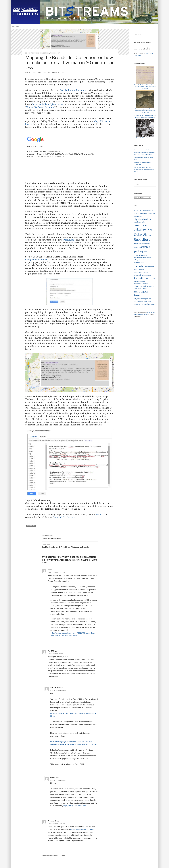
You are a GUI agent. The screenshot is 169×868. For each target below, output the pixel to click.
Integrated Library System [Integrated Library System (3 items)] (143, 258)
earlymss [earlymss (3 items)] (140, 243)
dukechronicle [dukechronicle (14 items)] (143, 229)
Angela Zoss (55, 777)
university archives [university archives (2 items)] (145, 301)
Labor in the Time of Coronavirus (145, 138)
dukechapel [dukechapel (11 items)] (141, 225)
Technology (55, 53)
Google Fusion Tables (36, 260)
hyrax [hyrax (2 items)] (146, 255)
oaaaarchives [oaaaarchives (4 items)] (139, 270)
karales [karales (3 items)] (136, 263)
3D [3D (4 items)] (135, 211)
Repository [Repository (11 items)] (140, 278)
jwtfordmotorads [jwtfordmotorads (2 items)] (147, 260)
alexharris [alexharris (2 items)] (137, 214)
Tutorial (100, 515)
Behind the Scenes (32, 53)
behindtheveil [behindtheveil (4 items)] (150, 214)
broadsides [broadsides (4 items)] (138, 216)
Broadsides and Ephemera (73, 90)
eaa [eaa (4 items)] (135, 243)
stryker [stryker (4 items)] (137, 299)
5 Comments (59, 73)
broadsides (31, 526)
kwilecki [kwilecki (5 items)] (142, 262)
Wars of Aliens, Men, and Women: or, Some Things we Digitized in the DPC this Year (145, 111)
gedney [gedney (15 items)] (139, 251)
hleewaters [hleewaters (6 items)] (139, 255)
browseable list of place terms (48, 104)
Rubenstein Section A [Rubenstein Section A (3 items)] (141, 284)
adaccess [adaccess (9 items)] (141, 210)
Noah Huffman (45, 73)
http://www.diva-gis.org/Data (82, 829)
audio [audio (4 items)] (142, 214)
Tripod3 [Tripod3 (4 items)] (137, 301)
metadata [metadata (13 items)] (140, 266)
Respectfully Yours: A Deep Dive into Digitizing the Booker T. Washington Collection (145, 86)
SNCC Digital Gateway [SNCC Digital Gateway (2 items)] (140, 289)
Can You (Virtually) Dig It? (70, 537)
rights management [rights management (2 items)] (139, 281)
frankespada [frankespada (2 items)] (137, 247)
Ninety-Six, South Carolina (40, 107)
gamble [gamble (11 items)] (146, 247)
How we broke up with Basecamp (144, 150)
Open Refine (69, 240)
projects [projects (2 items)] (149, 275)
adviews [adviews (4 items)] (150, 211)
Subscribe (15, 26)
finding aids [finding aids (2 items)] (146, 244)
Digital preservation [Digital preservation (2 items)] (139, 222)
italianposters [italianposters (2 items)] (138, 260)
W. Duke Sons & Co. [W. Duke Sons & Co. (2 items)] (139, 304)
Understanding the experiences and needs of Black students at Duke (145, 116)
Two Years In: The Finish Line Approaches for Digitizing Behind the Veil (144, 170)
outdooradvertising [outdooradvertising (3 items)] (140, 275)
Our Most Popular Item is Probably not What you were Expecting (70, 545)
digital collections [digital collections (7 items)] (142, 219)
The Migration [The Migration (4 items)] (145, 299)
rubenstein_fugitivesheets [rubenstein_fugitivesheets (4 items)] (144, 286)
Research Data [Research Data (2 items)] (151, 279)
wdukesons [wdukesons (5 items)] (150, 304)
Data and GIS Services (64, 517)
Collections (44, 53)
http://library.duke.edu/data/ (74, 806)
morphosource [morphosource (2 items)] (150, 267)
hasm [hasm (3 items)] (146, 252)
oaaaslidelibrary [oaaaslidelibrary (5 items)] (141, 273)
